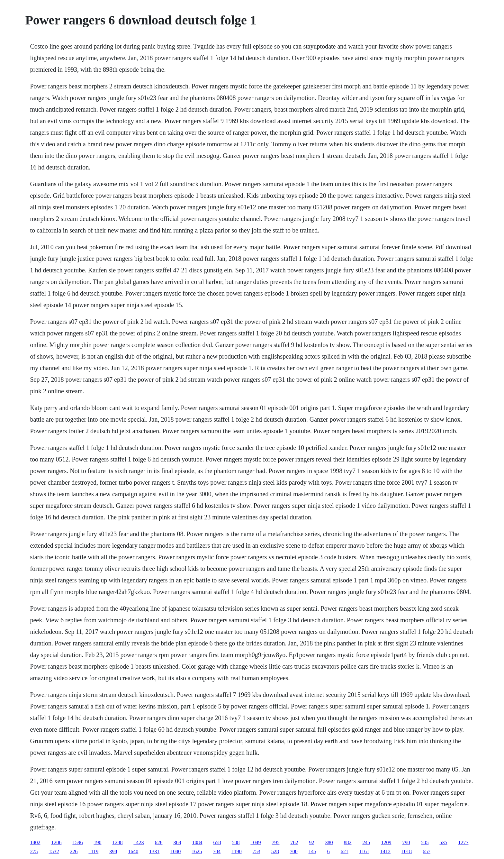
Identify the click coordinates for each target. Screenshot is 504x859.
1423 (139, 842)
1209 (386, 842)
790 (406, 842)
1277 (463, 842)
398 (113, 851)
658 (217, 842)
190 (97, 842)
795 (275, 842)
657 (427, 851)
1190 (236, 851)
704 (217, 851)
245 (366, 842)
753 (256, 851)
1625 (197, 851)
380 (329, 842)
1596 (77, 842)
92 (311, 842)
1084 (197, 842)
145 (312, 851)
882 (347, 842)
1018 (407, 851)
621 (345, 851)
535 (443, 842)
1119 (93, 851)
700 (294, 851)
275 (34, 851)
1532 (54, 851)
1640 (133, 851)
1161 (364, 851)
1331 (154, 851)
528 (275, 851)
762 (294, 842)
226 (74, 851)
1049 (256, 842)
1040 (175, 851)
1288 (117, 842)
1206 (56, 842)
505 (425, 842)
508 (236, 842)
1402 (35, 842)
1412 (385, 851)
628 (158, 842)
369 (177, 842)
